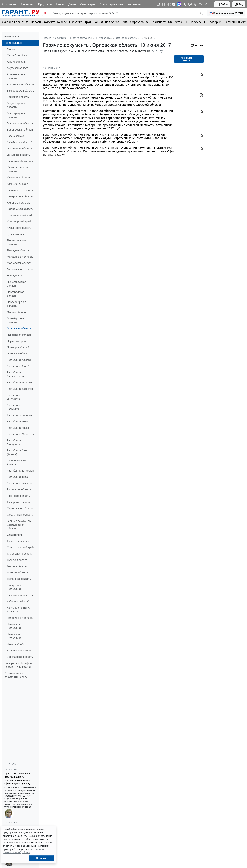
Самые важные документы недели (16, 675)
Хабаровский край (18, 601)
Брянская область (18, 97)
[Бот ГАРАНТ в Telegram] (190, 4)
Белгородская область (21, 91)
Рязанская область (18, 496)
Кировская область (19, 203)
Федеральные (13, 36)
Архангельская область (16, 76)
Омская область (17, 312)
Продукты (45, 4)
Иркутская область (18, 155)
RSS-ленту (157, 51)
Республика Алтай (18, 366)
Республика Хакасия (19, 483)
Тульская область (17, 572)
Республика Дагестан (20, 389)
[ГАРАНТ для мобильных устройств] (164, 4)
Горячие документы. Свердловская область (19, 525)
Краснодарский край (20, 215)
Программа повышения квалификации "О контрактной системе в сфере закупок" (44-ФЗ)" (18, 779)
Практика (76, 22)
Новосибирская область (16, 304)
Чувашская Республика (14, 636)
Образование (139, 22)
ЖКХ (125, 22)
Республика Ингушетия (14, 397)
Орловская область (19, 328)
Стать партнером (111, 4)
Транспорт (158, 22)
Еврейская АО (15, 136)
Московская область (19, 263)
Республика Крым (18, 428)
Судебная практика (15, 22)
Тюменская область (19, 579)
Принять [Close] (41, 858)
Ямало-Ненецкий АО (19, 650)
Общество (175, 22)
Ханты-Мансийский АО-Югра (19, 610)
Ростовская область (19, 489)
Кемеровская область (20, 196)
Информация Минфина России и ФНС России (19, 665)
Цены (60, 4)
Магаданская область (20, 257)
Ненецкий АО (15, 276)
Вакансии (27, 4)
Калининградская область (18, 169)
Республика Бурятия (19, 382)
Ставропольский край (20, 547)
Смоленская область (20, 541)
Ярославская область (20, 657)
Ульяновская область (20, 595)
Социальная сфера (106, 22)
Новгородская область (16, 294)
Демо (72, 4)
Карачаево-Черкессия (20, 190)
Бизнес (62, 22)
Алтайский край (17, 62)
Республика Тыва (17, 477)
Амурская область (18, 68)
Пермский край (16, 341)
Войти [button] (222, 4)
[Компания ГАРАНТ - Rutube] (201, 4)
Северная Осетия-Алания (18, 462)
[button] (226, 13)
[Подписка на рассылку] (158, 4)
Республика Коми (18, 421)
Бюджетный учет (235, 22)
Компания (9, 4)
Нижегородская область (17, 284)
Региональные (13, 43)
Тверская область (18, 560)
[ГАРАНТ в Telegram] (185, 4)
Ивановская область (19, 148)
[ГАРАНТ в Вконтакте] (169, 4)
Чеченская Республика (14, 626)
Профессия (197, 22)
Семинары (88, 4)
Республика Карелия (20, 415)
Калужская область (19, 177)
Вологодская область (20, 123)
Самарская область (19, 502)
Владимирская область (16, 105)
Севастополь (15, 535)
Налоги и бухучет (43, 22)
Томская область (17, 566)
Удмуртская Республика (14, 587)
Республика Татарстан (20, 471)
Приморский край (18, 347)
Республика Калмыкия (14, 407)
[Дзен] (174, 4)
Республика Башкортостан (16, 374)
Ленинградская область (16, 242)
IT (186, 22)
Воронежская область (20, 130)
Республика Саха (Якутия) (17, 452)
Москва (11, 49)
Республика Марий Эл (20, 434)
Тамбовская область (19, 554)
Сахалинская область (20, 515)
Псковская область (18, 354)
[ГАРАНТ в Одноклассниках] (195, 4)
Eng (239, 4)
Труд (88, 22)
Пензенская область (19, 335)
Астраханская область (20, 84)
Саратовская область (20, 508)
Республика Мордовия (14, 442)
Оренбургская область (16, 320)
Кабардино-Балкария (20, 161)
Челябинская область (20, 618)
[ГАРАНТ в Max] (179, 4)
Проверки (214, 22)
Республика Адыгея (19, 360)
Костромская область (20, 209)
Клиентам (134, 4)
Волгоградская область (16, 115)
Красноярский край (19, 221)
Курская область (17, 234)
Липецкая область (18, 250)
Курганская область (19, 228)
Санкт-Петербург (17, 55)
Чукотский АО (15, 644)
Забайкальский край (19, 142)
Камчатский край (17, 184)
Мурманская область (20, 269)
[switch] (47, 13)
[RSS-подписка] (206, 4)
